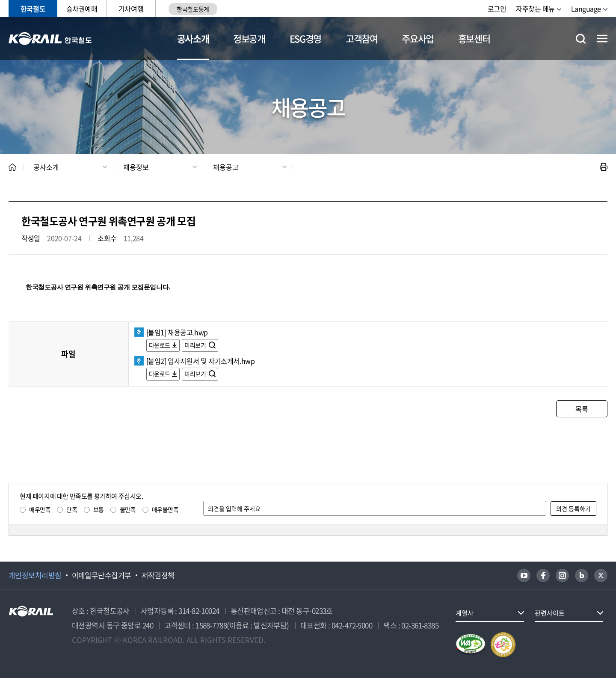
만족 (72, 509)
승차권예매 (82, 9)
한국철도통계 (193, 9)
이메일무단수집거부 (102, 575)
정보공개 (249, 38)
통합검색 (581, 39)
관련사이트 (550, 613)
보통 (99, 509)
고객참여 (362, 38)
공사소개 (193, 38)
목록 (582, 409)
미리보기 (196, 345)
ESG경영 (305, 38)
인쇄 (604, 167)
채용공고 (226, 167)
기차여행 (131, 9)
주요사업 (418, 38)
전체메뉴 (602, 39)
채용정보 (136, 167)
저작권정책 (158, 575)
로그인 (497, 9)
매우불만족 (165, 509)
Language (586, 9)
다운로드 (160, 345)
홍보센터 (474, 38)
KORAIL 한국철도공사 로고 (50, 39)
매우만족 (40, 509)
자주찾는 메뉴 (535, 9)
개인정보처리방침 (35, 575)
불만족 (128, 509)
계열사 (465, 613)
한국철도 (33, 9)
